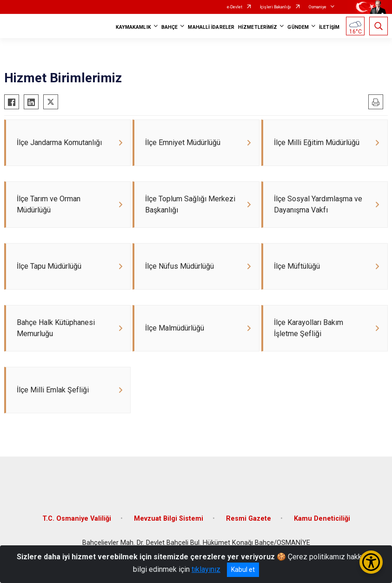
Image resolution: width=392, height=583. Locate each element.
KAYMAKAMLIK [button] (133, 27)
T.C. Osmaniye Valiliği (77, 523)
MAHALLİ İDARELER (211, 27)
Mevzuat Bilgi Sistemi (169, 523)
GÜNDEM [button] (298, 27)
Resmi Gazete (249, 523)
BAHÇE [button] (170, 27)
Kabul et (243, 570)
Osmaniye (318, 7)
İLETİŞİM (329, 27)
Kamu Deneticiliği (322, 523)
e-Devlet (235, 7)
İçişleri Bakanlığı (276, 7)
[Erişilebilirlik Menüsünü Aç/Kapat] (371, 562)
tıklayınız (206, 569)
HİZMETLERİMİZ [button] (258, 27)
